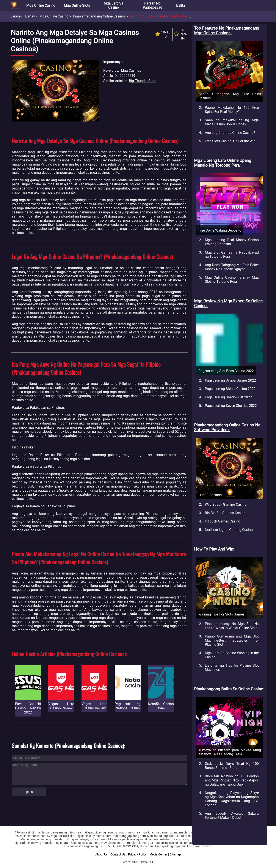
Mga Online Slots (77, 6)
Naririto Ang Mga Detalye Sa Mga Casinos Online (168, 16)
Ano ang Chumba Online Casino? (230, 133)
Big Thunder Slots (143, 81)
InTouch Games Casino (223, 521)
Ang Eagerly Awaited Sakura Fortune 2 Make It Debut (232, 816)
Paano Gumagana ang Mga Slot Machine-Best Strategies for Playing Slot (232, 640)
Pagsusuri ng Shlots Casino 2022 (230, 389)
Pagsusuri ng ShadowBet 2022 (228, 397)
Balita (181, 6)
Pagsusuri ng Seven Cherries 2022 (231, 406)
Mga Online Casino (41, 6)
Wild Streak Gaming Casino (226, 504)
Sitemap (175, 854)
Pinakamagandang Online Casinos (99, 16)
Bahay (30, 16)
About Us (101, 854)
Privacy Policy (137, 854)
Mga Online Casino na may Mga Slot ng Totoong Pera (232, 279)
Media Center (158, 854)
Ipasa (29, 792)
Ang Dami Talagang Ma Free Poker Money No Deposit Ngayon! (232, 267)
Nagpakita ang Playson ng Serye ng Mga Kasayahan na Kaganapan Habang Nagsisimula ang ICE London (232, 799)
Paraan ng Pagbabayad (152, 5)
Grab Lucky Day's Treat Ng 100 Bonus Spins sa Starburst (232, 766)
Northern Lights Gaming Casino (229, 530)
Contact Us (118, 854)
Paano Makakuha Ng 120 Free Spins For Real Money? (232, 110)
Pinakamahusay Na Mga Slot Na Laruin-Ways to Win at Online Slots (232, 626)
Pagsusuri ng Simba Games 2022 (230, 380)
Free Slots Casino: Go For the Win (230, 141)
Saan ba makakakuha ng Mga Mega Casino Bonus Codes (232, 122)
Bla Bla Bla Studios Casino (225, 513)
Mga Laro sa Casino (114, 5)
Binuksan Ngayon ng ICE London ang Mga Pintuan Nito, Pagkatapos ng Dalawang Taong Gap (232, 780)
